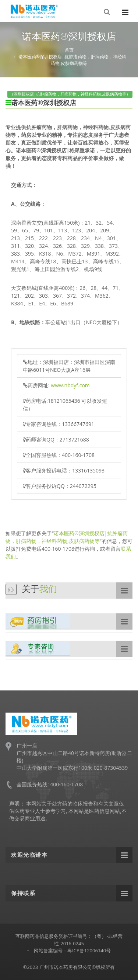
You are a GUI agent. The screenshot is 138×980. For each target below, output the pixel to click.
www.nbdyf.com (70, 385)
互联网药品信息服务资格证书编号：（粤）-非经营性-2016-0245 (69, 940)
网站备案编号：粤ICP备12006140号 (72, 950)
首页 (69, 50)
